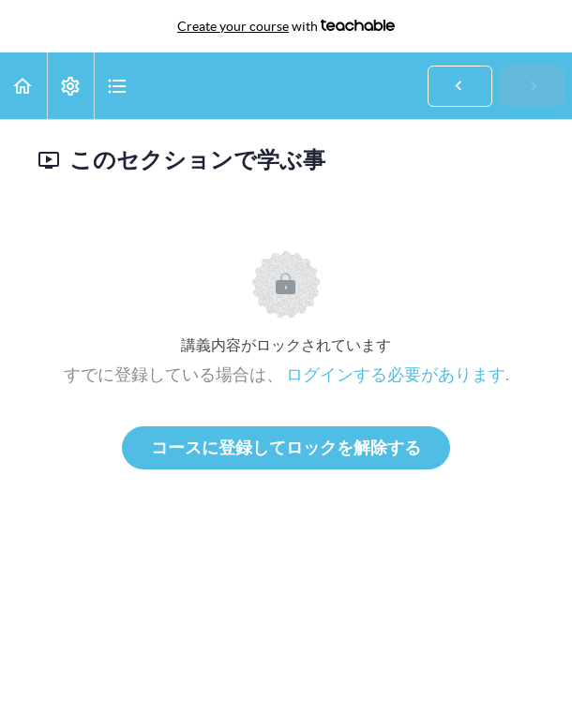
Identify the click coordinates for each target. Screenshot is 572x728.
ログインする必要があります (396, 374)
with (286, 26)
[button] (23, 86)
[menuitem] (70, 86)
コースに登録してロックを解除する (286, 447)
